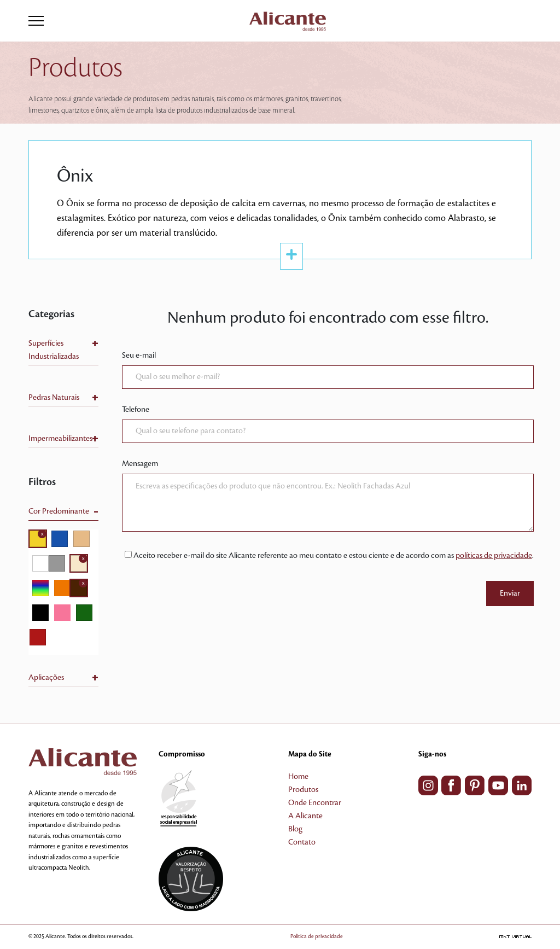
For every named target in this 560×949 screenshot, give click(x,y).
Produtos (303, 790)
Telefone (136, 410)
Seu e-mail (139, 356)
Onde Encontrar (315, 803)
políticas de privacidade (494, 556)
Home (298, 777)
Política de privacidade (317, 936)
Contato (302, 842)
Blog (295, 829)
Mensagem (140, 464)
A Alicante (305, 816)
